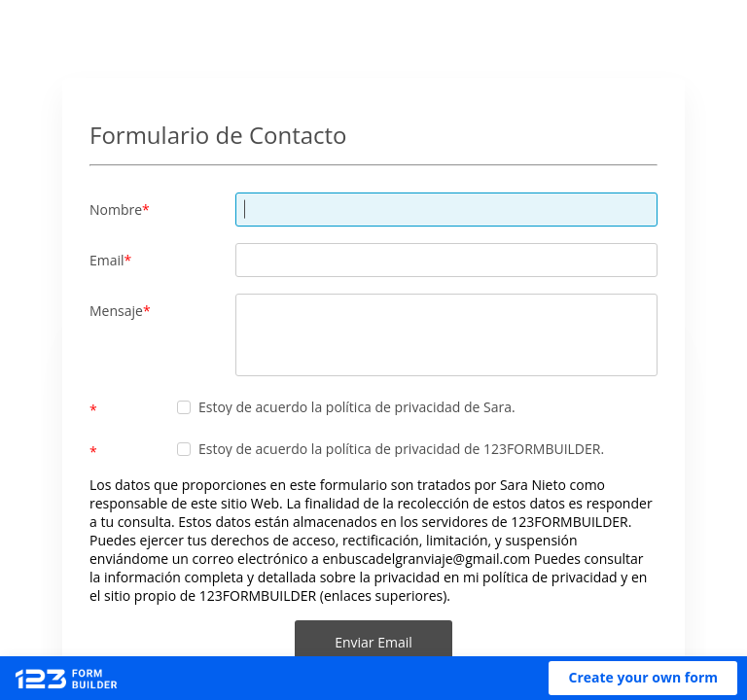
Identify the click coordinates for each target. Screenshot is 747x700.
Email (107, 260)
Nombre (116, 210)
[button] (643, 678)
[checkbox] (184, 407)
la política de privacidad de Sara (411, 407)
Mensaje (116, 311)
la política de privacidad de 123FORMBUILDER (456, 449)
